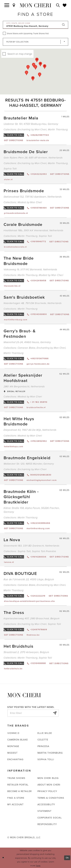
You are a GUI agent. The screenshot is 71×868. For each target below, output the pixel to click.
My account (15, 804)
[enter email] (33, 713)
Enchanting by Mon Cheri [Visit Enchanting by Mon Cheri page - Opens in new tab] (32, 130)
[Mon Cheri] (24, 695)
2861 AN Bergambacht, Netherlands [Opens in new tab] (24, 386)
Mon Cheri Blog (48, 778)
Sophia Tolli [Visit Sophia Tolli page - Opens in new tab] (10, 169)
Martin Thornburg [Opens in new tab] (50, 753)
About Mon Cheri (49, 785)
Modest (12, 753)
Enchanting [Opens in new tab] (15, 759)
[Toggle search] (58, 5)
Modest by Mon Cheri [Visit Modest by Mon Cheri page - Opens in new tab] (30, 202)
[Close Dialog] (3, 858)
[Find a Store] (14, 5)
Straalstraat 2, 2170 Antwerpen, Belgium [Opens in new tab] (26, 652)
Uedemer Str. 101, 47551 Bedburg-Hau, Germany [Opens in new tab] (31, 124)
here (38, 865)
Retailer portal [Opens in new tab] (18, 785)
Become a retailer (20, 791)
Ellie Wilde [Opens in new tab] (45, 733)
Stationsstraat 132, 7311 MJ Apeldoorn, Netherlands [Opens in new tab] (33, 197)
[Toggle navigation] (7, 5)
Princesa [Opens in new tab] (43, 746)
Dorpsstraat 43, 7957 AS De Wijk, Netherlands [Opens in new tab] (30, 430)
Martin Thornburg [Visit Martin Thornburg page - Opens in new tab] (58, 130)
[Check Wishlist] (65, 5)
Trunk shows (16, 778)
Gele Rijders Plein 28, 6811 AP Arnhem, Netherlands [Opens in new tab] (33, 158)
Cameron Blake (18, 740)
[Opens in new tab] (13, 140)
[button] (35, 67)
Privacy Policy (47, 791)
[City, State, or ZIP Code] (36, 25)
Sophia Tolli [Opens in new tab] (46, 759)
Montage (13, 746)
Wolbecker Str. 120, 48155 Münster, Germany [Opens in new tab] (29, 464)
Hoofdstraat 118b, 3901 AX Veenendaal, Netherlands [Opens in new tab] (33, 230)
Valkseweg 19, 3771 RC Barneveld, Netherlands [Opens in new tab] (30, 269)
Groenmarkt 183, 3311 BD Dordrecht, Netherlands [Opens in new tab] (31, 546)
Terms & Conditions (51, 798)
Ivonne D (13, 733)
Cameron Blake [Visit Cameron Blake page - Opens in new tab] (26, 348)
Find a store (16, 798)
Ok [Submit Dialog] (67, 858)
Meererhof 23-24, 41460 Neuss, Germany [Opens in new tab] (27, 342)
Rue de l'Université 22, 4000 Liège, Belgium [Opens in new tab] (29, 579)
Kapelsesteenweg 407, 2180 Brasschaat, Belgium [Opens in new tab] (32, 618)
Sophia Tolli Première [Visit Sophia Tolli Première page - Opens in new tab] (44, 551)
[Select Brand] (36, 42)
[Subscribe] (55, 713)
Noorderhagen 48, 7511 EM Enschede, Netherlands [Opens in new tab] (33, 303)
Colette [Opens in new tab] (43, 740)
